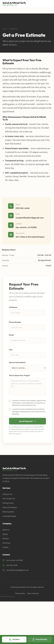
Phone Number (16, 322)
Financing (6, 543)
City (11, 350)
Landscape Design (9, 516)
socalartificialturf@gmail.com (29, 218)
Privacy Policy (40, 427)
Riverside (41, 177)
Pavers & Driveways (10, 507)
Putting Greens (8, 503)
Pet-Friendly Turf (9, 499)
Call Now (14, 639)
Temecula (32, 177)
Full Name (14, 307)
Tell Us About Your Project (20, 375)
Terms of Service (17, 429)
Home (5, 29)
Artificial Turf (7, 494)
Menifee (23, 177)
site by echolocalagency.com (7, 596)
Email (12, 335)
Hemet (16, 177)
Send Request (28, 421)
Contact (5, 547)
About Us (6, 530)
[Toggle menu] (50, 4)
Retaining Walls (8, 512)
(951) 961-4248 (22, 208)
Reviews (6, 539)
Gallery (5, 534)
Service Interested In (18, 362)
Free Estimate (40, 639)
